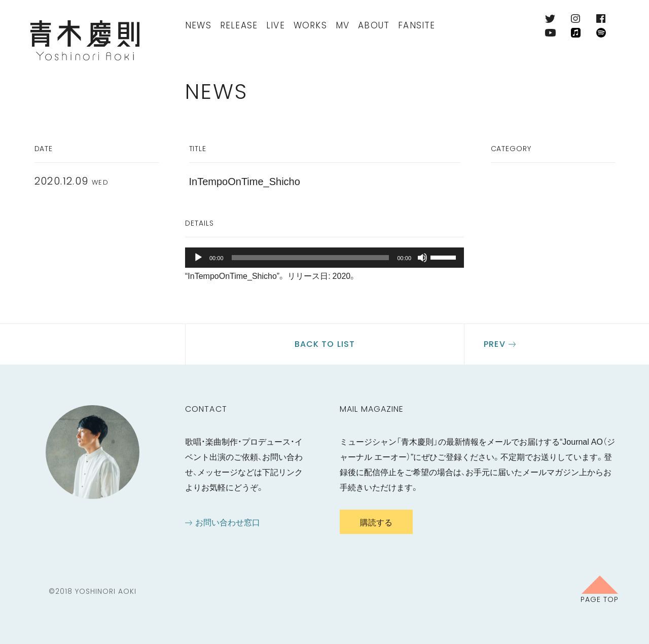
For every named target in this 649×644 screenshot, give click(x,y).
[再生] (198, 258)
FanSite (417, 25)
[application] (324, 258)
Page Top (600, 599)
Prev (494, 344)
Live (276, 25)
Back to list (325, 344)
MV (342, 25)
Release (239, 25)
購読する (376, 522)
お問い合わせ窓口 (228, 522)
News (198, 25)
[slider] (311, 258)
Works (310, 25)
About (374, 25)
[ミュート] (422, 258)
